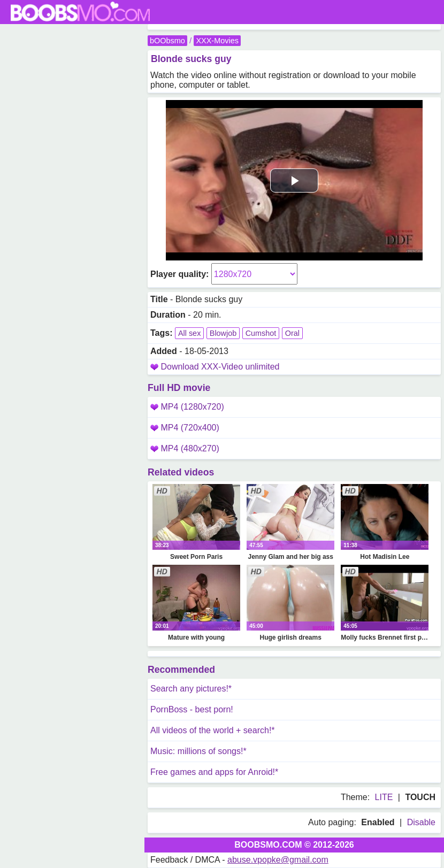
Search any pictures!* (191, 689)
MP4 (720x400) (185, 428)
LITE (384, 797)
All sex (189, 333)
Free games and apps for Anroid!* (214, 772)
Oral (292, 333)
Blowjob (223, 333)
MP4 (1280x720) (187, 407)
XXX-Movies (217, 41)
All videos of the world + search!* (213, 730)
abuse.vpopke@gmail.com (278, 860)
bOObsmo (167, 41)
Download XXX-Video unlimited (220, 367)
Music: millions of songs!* (198, 751)
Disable (421, 822)
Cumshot (261, 333)
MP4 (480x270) (185, 448)
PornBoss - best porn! (192, 709)
